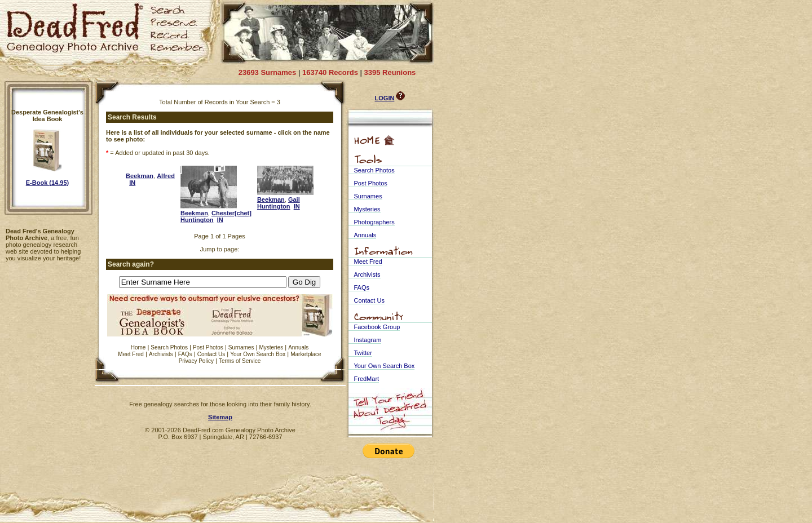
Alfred (166, 176)
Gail (294, 200)
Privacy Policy (196, 361)
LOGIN (385, 98)
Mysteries (271, 347)
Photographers (374, 222)
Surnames (241, 347)
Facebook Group (377, 327)
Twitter (363, 353)
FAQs (185, 354)
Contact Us (211, 354)
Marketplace (306, 354)
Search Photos (169, 347)
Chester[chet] (231, 213)
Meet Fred (131, 354)
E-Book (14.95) (47, 183)
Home (138, 347)
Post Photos (208, 347)
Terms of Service (240, 361)
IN (132, 183)
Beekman (140, 176)
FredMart (367, 379)
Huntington (197, 220)
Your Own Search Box (258, 354)
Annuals (298, 347)
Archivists (161, 354)
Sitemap (220, 417)
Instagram (368, 340)
